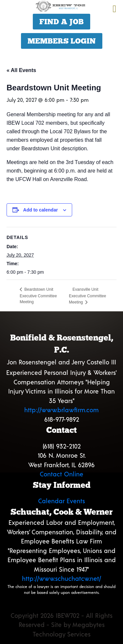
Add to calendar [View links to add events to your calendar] (41, 210)
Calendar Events (61, 501)
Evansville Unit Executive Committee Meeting (87, 296)
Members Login (62, 41)
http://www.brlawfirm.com (61, 410)
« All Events (21, 70)
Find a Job (61, 22)
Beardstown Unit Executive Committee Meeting (38, 296)
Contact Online (61, 474)
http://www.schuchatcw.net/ (61, 578)
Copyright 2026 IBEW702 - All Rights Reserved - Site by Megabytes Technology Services (61, 625)
